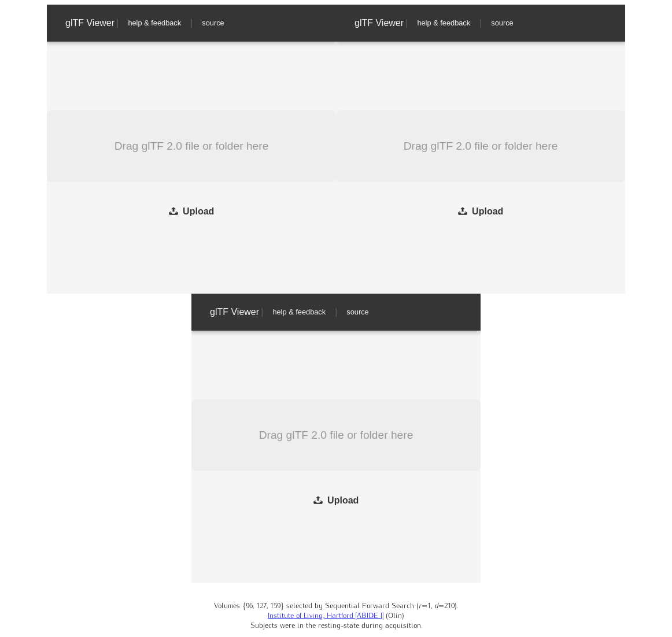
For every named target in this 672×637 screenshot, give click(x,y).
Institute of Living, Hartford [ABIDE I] (326, 615)
